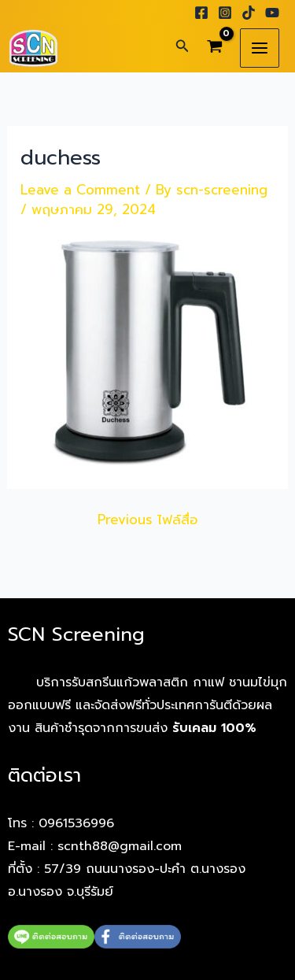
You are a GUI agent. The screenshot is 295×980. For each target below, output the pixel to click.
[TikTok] (249, 13)
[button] (183, 48)
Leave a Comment (80, 190)
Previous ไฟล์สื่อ (148, 520)
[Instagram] (225, 13)
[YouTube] (272, 13)
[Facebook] (201, 13)
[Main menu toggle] (260, 48)
